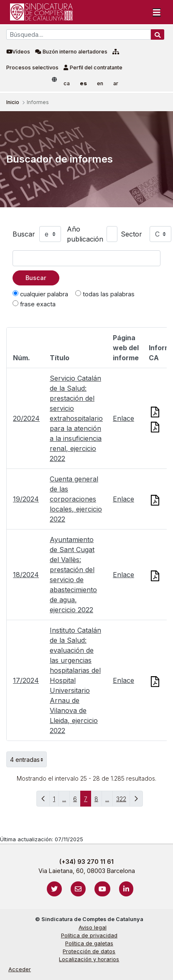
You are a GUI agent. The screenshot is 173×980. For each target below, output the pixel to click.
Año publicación (85, 234)
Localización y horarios (89, 959)
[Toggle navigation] (157, 12)
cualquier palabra (40, 294)
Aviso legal (93, 928)
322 (123, 801)
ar (116, 83)
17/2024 (26, 680)
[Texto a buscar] (86, 258)
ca (67, 83)
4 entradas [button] (28, 759)
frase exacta (34, 304)
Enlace (123, 418)
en (100, 83)
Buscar (24, 234)
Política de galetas (89, 943)
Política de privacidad (89, 935)
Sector (131, 234)
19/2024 (26, 499)
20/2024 (26, 418)
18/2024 (26, 575)
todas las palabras (105, 294)
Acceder (20, 969)
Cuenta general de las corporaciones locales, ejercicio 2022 (76, 499)
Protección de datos (89, 951)
